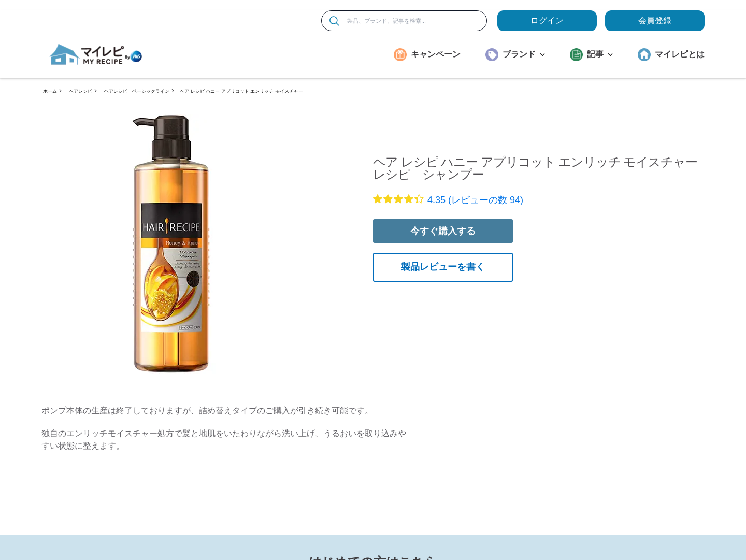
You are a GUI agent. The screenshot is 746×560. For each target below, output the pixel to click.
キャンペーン (436, 54)
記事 (600, 54)
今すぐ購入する (443, 231)
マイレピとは (680, 54)
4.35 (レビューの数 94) (475, 200)
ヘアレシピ (81, 91)
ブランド (524, 54)
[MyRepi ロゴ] (96, 54)
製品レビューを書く (443, 267)
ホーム (50, 91)
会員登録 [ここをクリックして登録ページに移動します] (655, 20)
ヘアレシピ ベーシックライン (137, 91)
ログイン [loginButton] (547, 20)
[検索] (334, 21)
